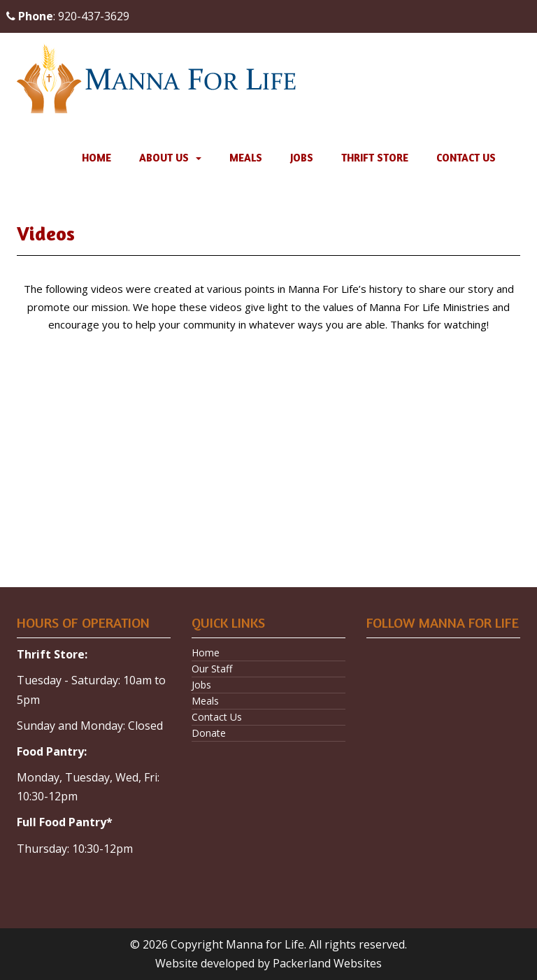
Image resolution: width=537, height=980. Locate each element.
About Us (164, 158)
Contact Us (466, 158)
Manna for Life (265, 944)
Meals (246, 158)
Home (96, 158)
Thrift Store (375, 158)
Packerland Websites (327, 963)
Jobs (302, 158)
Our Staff (212, 669)
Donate (209, 733)
